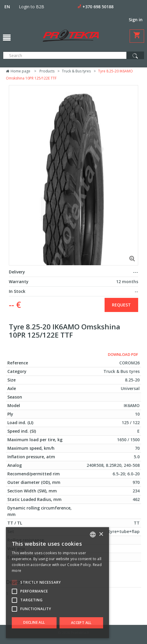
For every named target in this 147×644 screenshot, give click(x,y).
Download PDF (123, 354)
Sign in (136, 20)
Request (121, 305)
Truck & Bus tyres (76, 71)
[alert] (57, 583)
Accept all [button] (81, 623)
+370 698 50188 (98, 7)
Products (47, 71)
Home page (18, 71)
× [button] (101, 534)
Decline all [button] (34, 622)
